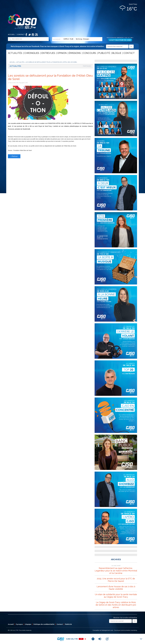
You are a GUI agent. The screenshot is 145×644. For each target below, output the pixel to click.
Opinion (62, 53)
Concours (89, 53)
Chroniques (32, 53)
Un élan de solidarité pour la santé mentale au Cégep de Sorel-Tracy (116, 596)
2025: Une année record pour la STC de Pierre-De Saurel (116, 580)
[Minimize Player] (141, 639)
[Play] (93, 639)
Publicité (104, 53)
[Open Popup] (107, 639)
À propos (19, 624)
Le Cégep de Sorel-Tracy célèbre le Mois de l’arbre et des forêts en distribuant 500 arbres (116, 605)
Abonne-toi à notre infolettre (125, 618)
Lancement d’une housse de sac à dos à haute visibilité (116, 588)
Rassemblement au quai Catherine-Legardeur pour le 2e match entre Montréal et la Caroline (116, 571)
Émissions (75, 53)
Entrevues (48, 53)
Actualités (15, 53)
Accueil (11, 35)
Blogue (117, 53)
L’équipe (28, 624)
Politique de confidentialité (44, 624)
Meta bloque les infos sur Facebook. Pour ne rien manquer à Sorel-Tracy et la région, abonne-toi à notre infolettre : (72, 46)
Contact (21, 35)
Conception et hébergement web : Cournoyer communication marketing (115, 630)
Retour (14, 156)
